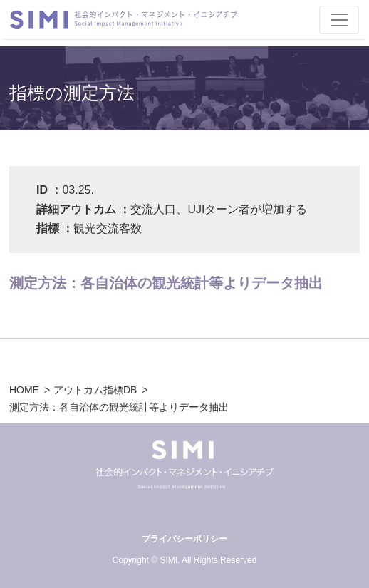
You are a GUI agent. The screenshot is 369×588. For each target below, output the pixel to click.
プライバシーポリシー (184, 539)
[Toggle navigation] (339, 20)
